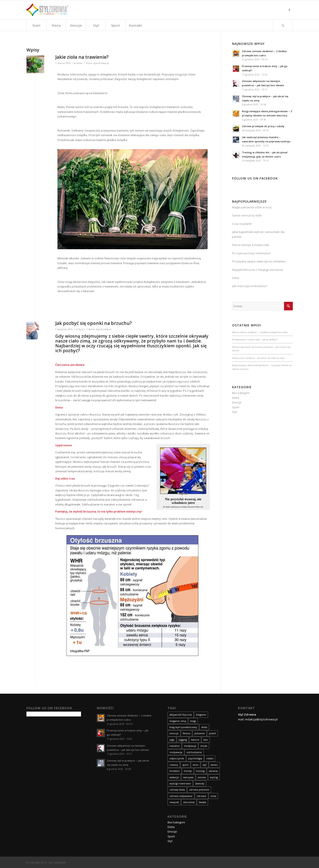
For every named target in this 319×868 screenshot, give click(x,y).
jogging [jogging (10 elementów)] (183, 740)
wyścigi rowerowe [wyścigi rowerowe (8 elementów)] (180, 783)
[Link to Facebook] (289, 10)
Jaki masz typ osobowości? (250, 286)
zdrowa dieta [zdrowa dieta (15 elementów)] (177, 790)
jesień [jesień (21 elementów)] (212, 733)
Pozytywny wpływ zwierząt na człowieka (259, 261)
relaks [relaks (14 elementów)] (210, 758)
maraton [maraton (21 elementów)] (175, 746)
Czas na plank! (242, 224)
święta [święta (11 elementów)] (202, 802)
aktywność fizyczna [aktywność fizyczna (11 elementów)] (181, 715)
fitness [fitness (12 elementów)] (186, 733)
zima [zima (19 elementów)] (213, 796)
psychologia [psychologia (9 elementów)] (195, 758)
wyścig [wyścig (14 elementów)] (214, 777)
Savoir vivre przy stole (247, 215)
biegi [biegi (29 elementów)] (193, 721)
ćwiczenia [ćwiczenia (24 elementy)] (189, 802)
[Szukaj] (283, 25)
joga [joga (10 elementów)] (172, 740)
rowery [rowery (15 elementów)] (174, 765)
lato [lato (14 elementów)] (206, 740)
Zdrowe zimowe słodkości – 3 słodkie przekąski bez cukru (260, 332)
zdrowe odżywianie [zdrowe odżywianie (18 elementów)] (181, 796)
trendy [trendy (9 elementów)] (188, 771)
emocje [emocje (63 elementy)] (174, 733)
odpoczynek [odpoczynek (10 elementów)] (177, 758)
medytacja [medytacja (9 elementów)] (190, 746)
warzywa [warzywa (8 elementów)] (188, 777)
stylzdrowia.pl (101, 63)
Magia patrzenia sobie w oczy (252, 207)
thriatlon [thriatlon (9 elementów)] (175, 771)
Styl (234, 412)
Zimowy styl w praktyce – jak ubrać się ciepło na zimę (258, 358)
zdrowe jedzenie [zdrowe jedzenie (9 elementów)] (199, 790)
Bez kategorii (241, 393)
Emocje (237, 402)
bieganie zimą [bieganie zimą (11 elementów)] (178, 721)
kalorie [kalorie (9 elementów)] (195, 740)
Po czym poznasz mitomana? (251, 253)
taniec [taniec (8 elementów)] (214, 765)
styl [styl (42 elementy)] (205, 765)
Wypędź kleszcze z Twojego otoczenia (257, 270)
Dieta (79, 63)
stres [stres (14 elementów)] (195, 765)
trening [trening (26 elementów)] (200, 771)
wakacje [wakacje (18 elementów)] (174, 777)
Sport (82, 329)
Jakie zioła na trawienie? (82, 57)
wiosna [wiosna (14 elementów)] (202, 777)
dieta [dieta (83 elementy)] (204, 727)
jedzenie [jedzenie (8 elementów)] (200, 733)
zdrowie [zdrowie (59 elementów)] (201, 796)
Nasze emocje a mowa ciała (251, 245)
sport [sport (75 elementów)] (185, 765)
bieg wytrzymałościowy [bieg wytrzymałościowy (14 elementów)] (183, 727)
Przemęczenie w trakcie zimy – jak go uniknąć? (255, 339)
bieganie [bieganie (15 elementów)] (201, 715)
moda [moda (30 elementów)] (204, 746)
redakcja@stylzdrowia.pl (261, 719)
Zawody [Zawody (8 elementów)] (200, 783)
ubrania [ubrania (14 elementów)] (213, 771)
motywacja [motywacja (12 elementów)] (176, 752)
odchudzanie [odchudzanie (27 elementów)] (194, 752)
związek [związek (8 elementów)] (174, 802)
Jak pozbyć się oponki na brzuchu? (93, 323)
